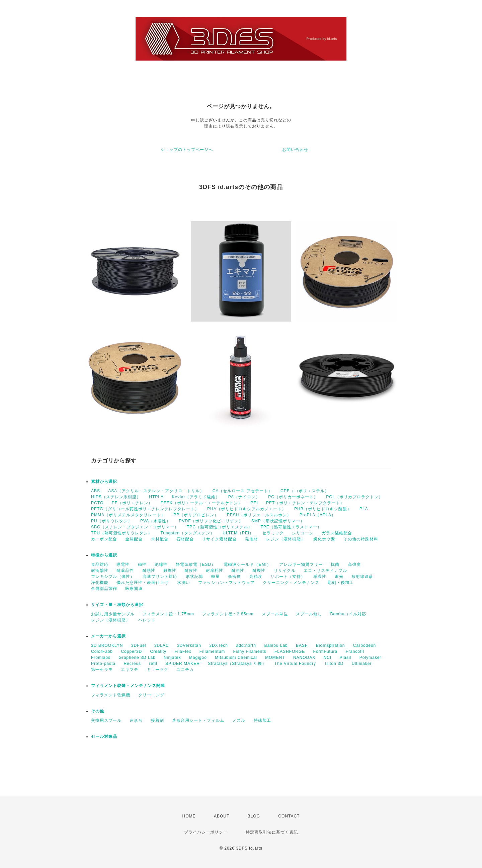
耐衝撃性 (100, 571)
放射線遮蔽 (362, 577)
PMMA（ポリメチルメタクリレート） (128, 515)
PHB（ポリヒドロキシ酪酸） (323, 509)
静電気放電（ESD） (196, 565)
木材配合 (160, 539)
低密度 (234, 577)
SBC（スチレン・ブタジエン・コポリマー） (135, 527)
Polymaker (371, 658)
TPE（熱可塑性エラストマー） (291, 527)
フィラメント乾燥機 (111, 695)
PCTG (97, 503)
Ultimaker (362, 664)
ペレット (147, 620)
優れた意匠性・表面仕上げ (143, 583)
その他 (98, 711)
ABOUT (222, 816)
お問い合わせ (295, 150)
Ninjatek (172, 658)
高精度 (256, 577)
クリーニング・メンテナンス (291, 583)
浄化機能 (100, 583)
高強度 (354, 565)
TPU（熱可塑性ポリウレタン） (122, 533)
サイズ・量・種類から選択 (117, 605)
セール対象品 (104, 736)
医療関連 (134, 589)
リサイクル (285, 571)
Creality (158, 652)
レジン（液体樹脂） (286, 539)
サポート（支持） (288, 577)
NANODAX (304, 658)
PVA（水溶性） (155, 521)
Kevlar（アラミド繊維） (196, 497)
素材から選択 (104, 482)
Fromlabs (101, 658)
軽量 (216, 577)
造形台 (136, 720)
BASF (302, 645)
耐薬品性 (125, 571)
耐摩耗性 (215, 571)
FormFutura (326, 652)
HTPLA (156, 497)
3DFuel (139, 645)
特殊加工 (262, 720)
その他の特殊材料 (361, 539)
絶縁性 (161, 565)
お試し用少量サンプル (113, 614)
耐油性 (238, 571)
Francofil (355, 652)
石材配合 (185, 539)
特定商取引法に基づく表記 (272, 832)
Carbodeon (365, 645)
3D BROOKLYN (107, 645)
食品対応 (100, 565)
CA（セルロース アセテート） (243, 491)
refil (153, 664)
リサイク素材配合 (219, 539)
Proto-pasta (103, 664)
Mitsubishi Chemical (236, 658)
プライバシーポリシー (206, 832)
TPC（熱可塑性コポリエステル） (220, 527)
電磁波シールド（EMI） (247, 565)
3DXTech (219, 645)
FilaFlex (183, 652)
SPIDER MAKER (183, 664)
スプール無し (309, 614)
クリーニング (151, 695)
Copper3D (131, 652)
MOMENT (275, 658)
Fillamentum (212, 652)
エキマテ (130, 670)
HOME (189, 816)
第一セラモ (102, 670)
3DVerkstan (189, 645)
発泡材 (252, 539)
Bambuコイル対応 (348, 614)
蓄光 (339, 577)
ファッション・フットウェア (226, 583)
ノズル (239, 720)
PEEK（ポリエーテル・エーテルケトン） (202, 503)
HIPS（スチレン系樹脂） (116, 497)
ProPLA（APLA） (318, 515)
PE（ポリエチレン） (132, 503)
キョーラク (157, 670)
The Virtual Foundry (295, 664)
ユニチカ (185, 670)
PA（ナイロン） (244, 497)
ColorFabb (102, 652)
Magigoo (198, 658)
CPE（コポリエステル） (305, 491)
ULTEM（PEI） (238, 533)
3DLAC (162, 645)
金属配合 (134, 539)
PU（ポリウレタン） (112, 521)
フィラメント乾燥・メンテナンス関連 (128, 686)
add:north (246, 645)
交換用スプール (106, 720)
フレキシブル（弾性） (113, 577)
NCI (328, 658)
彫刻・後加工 (341, 583)
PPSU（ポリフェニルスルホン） (259, 515)
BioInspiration (331, 645)
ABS (96, 491)
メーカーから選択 (108, 636)
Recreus (132, 664)
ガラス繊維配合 (337, 533)
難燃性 (170, 571)
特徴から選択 (104, 555)
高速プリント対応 (160, 577)
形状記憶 (194, 577)
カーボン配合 (104, 539)
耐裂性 (259, 571)
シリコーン (303, 533)
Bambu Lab (276, 645)
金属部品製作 (104, 589)
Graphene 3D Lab (137, 658)
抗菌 (335, 565)
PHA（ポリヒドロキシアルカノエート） (247, 509)
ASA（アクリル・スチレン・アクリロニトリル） (156, 491)
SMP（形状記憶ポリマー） (278, 521)
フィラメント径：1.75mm (168, 614)
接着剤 (157, 720)
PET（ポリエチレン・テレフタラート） (305, 503)
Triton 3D (334, 664)
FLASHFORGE (290, 652)
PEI (254, 503)
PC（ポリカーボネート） (293, 497)
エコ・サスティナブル (325, 571)
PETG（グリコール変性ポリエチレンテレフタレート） (145, 509)
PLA (364, 509)
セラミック (273, 533)
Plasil (346, 658)
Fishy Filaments (250, 652)
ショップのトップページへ (187, 150)
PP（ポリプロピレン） (196, 515)
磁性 (142, 565)
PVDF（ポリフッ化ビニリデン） (211, 521)
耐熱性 (149, 571)
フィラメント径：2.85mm (228, 614)
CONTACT (289, 816)
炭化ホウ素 (324, 539)
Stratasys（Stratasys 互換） (237, 664)
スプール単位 (275, 614)
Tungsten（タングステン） (187, 533)
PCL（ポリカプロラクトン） (354, 497)
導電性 (123, 565)
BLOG (254, 816)
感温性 (320, 577)
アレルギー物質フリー (301, 565)
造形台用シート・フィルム (198, 720)
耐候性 (191, 571)
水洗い (184, 583)
